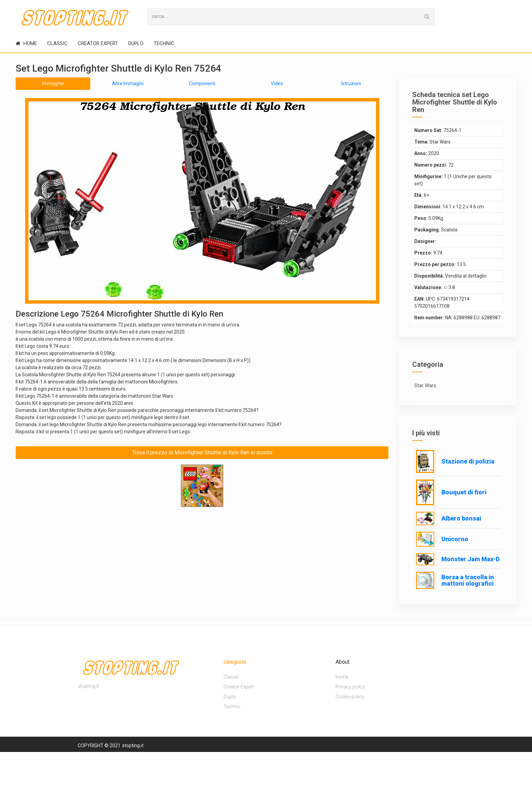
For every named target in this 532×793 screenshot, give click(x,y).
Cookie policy (350, 697)
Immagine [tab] (53, 83)
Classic (57, 43)
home (26, 43)
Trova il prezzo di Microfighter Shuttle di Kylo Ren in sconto (202, 452)
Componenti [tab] (202, 83)
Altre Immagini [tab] (128, 83)
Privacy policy (350, 687)
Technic (164, 43)
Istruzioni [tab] (351, 83)
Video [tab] (277, 83)
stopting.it (133, 745)
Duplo (136, 43)
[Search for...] (283, 17)
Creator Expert (98, 43)
